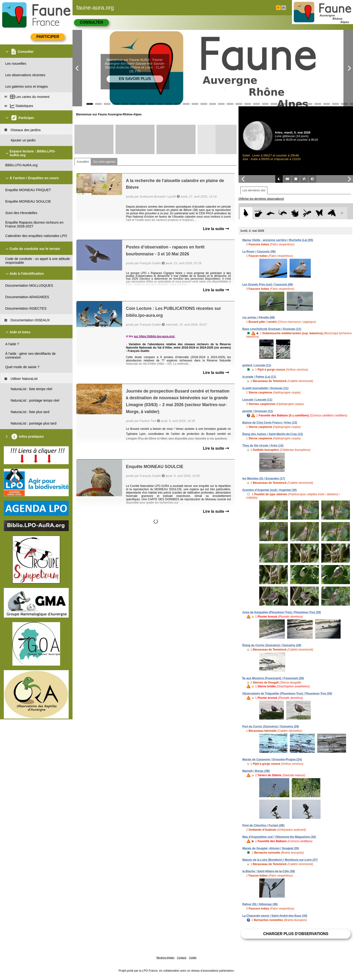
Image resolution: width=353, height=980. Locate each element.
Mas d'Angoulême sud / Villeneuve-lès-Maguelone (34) (279, 837)
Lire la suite (216, 229)
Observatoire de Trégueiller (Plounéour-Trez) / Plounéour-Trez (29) (287, 694)
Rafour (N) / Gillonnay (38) (260, 904)
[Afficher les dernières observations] (261, 199)
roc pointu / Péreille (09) (259, 318)
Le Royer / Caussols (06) (259, 252)
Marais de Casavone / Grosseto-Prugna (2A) (272, 759)
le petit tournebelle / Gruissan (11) (265, 388)
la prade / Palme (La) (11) (259, 377)
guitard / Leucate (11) (257, 365)
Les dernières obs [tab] (254, 190)
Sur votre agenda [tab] (104, 162)
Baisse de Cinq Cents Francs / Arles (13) (270, 423)
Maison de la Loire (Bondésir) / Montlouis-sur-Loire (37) (280, 860)
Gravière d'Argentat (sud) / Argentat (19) (270, 490)
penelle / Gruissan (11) (258, 411)
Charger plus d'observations (296, 934)
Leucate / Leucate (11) (257, 400)
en (284, 8)
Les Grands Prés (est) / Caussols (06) (268, 285)
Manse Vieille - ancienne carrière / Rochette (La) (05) (278, 240)
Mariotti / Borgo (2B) (256, 771)
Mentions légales (165, 958)
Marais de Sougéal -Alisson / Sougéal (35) (271, 848)
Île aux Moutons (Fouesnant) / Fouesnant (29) (273, 678)
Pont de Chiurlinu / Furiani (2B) (263, 825)
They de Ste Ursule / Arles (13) (263, 446)
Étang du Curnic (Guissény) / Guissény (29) (272, 645)
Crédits (193, 958)
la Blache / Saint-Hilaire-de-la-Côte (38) (269, 871)
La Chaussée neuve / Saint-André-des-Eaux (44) (275, 916)
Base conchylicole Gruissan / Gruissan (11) (272, 329)
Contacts (182, 958)
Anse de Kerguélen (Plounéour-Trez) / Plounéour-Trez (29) (282, 612)
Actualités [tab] (83, 162)
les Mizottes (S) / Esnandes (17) (264, 479)
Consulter (91, 22)
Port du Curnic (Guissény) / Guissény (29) (271, 727)
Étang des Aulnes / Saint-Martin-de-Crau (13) (273, 434)
